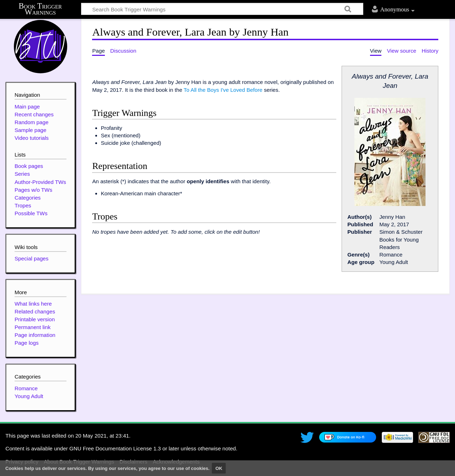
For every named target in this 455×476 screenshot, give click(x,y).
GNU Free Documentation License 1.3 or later (124, 448)
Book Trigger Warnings (41, 9)
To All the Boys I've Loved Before (223, 90)
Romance (26, 388)
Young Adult (29, 396)
